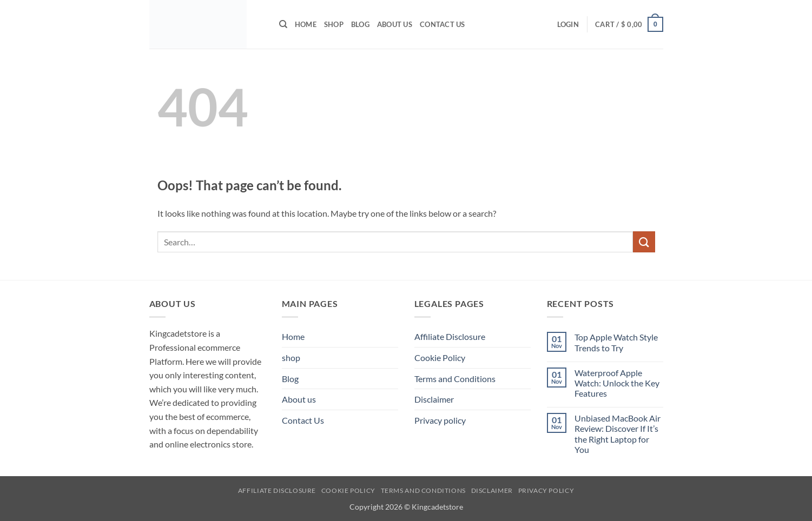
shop (334, 24)
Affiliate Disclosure (450, 336)
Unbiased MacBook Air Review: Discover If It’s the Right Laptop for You (618, 434)
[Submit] (644, 242)
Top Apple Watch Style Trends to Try (616, 342)
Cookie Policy (440, 358)
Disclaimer (434, 399)
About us (395, 24)
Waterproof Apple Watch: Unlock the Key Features (617, 383)
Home (306, 24)
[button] (568, 24)
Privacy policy (440, 420)
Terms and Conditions (455, 379)
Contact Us (443, 24)
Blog (360, 24)
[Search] (283, 24)
